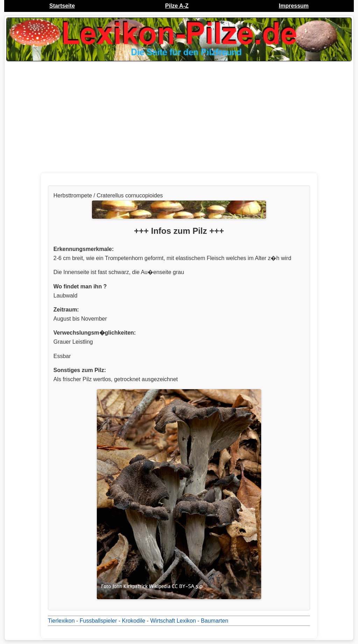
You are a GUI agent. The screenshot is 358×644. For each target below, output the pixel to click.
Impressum (293, 6)
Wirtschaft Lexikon (173, 621)
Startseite (62, 6)
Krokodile (134, 621)
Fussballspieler (98, 621)
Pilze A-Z (177, 6)
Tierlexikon (61, 621)
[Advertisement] (179, 119)
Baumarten (215, 621)
